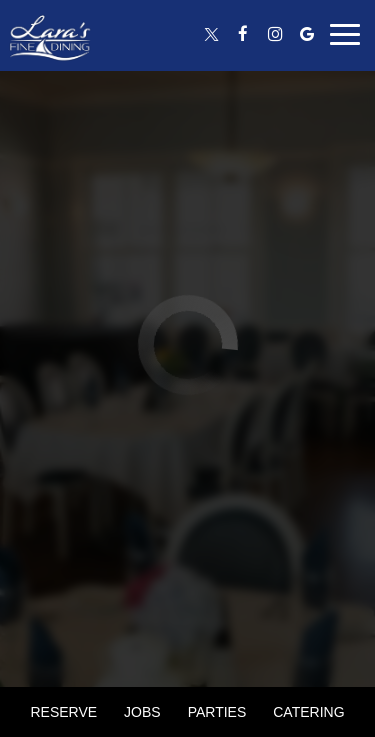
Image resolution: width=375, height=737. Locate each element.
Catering (308, 712)
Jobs (142, 712)
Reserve (63, 712)
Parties (217, 712)
